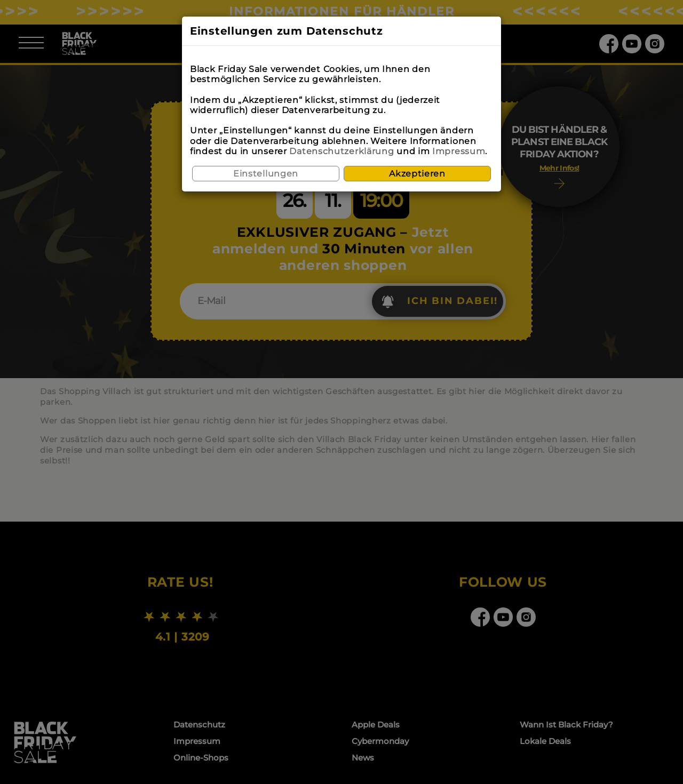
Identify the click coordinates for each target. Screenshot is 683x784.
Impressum (459, 151)
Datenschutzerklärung (341, 151)
